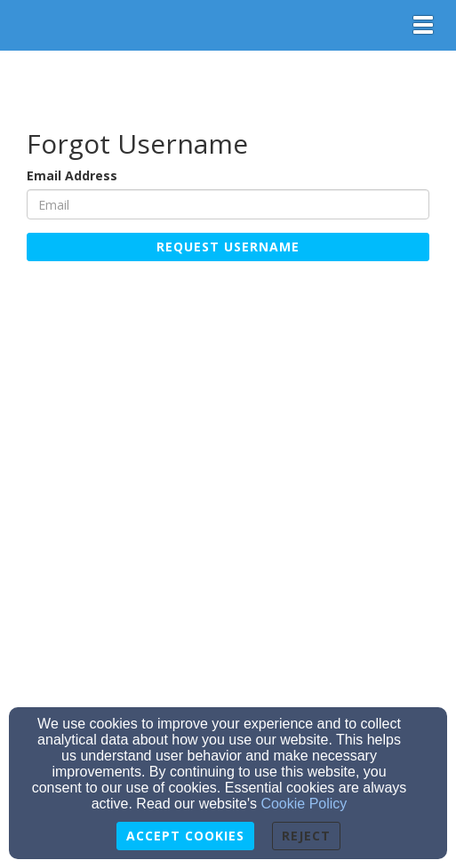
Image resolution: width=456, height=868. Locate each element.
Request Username (228, 247)
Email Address (72, 175)
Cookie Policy (304, 804)
